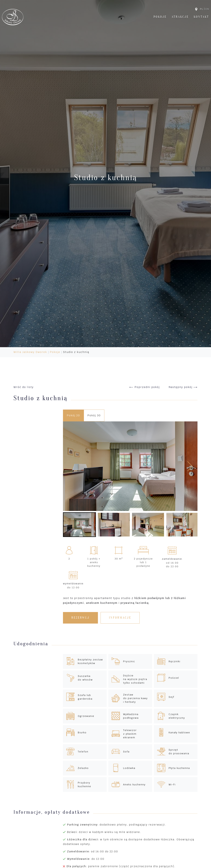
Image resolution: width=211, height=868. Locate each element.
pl (202, 9)
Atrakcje (180, 17)
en (207, 9)
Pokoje (160, 17)
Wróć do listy (24, 387)
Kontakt (201, 17)
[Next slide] (190, 466)
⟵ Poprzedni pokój (145, 387)
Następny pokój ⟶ (183, 387)
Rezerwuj (80, 618)
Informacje (120, 618)
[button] (79, 525)
